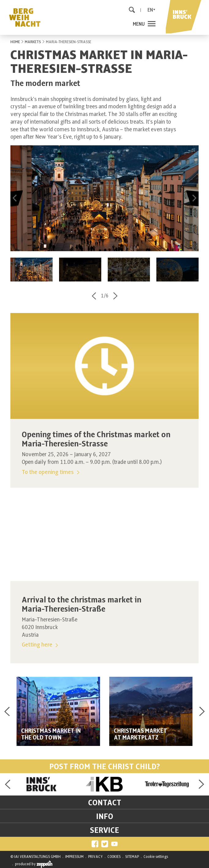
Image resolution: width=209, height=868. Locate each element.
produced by (34, 864)
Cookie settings (156, 857)
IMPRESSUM (74, 857)
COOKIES (114, 857)
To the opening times (50, 472)
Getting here (40, 645)
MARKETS (33, 42)
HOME (15, 42)
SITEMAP (132, 857)
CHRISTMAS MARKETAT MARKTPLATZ (140, 734)
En (150, 10)
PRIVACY (95, 857)
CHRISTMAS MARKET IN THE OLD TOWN (51, 734)
